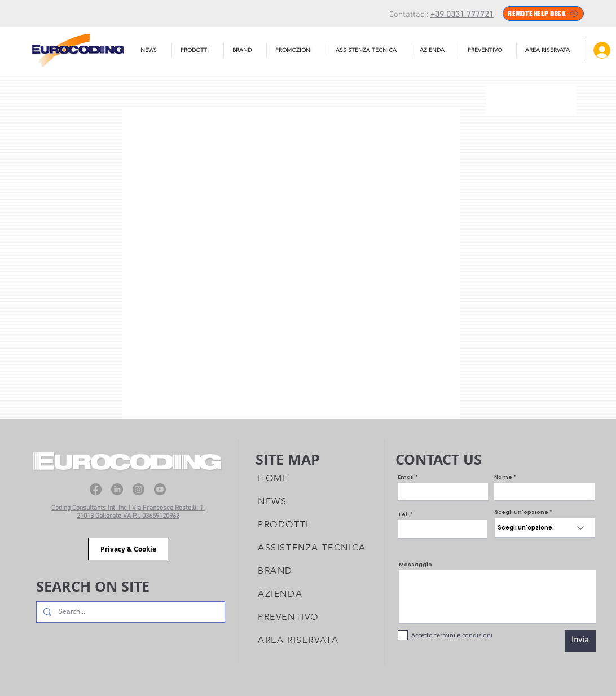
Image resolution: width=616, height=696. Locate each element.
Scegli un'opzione (522, 512)
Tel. (403, 515)
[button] (369, 50)
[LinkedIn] (117, 489)
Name (503, 477)
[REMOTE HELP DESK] (543, 14)
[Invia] (580, 641)
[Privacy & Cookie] (128, 549)
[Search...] (129, 612)
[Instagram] (138, 489)
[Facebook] (96, 489)
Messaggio (415, 565)
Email (406, 477)
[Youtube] (160, 489)
